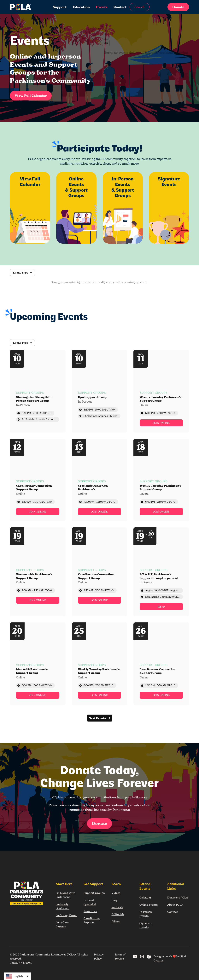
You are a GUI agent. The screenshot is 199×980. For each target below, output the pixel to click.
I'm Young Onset (66, 915)
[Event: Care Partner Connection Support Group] (38, 480)
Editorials (118, 914)
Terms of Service (120, 956)
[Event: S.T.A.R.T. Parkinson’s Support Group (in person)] (161, 572)
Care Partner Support (92, 920)
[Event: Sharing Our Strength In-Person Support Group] (38, 391)
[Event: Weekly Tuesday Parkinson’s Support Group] (161, 391)
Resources (90, 911)
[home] (24, 7)
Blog (114, 900)
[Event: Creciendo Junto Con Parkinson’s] (99, 480)
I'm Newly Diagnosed (63, 906)
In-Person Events (146, 914)
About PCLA (175, 905)
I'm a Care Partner (62, 924)
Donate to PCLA (178, 897)
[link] (161, 423)
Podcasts (117, 907)
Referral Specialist (90, 902)
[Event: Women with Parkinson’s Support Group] (38, 572)
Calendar (145, 897)
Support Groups (94, 893)
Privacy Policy (99, 956)
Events (102, 7)
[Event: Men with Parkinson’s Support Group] (38, 664)
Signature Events (146, 925)
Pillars (116, 921)
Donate (178, 7)
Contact (120, 7)
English (14, 976)
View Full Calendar (31, 96)
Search (140, 7)
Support (60, 7)
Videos (116, 893)
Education (81, 7)
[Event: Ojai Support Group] (99, 391)
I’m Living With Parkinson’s (65, 895)
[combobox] (17, 976)
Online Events (149, 905)
